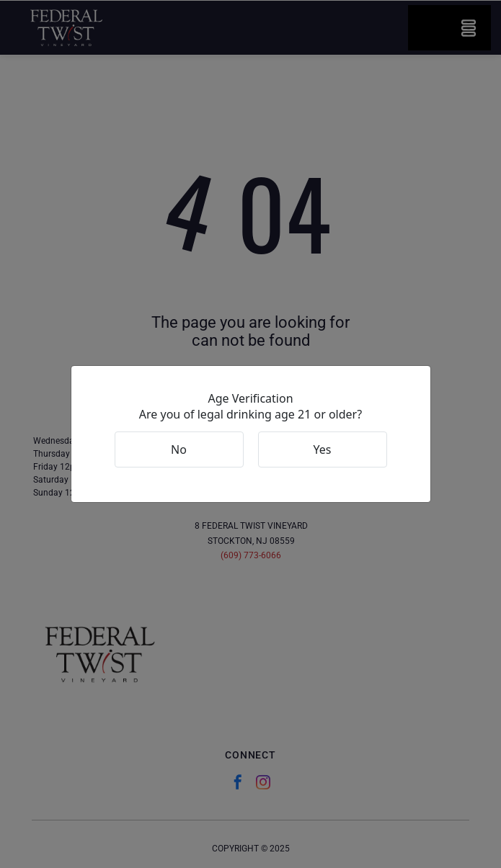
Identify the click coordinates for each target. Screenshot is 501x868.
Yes (323, 449)
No (179, 449)
